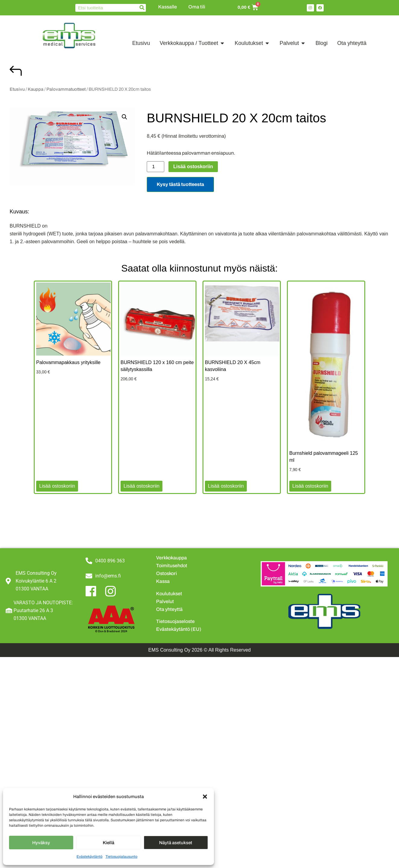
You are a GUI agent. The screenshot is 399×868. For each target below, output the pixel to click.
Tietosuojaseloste (175, 621)
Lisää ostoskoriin (193, 167)
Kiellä (108, 843)
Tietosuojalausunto (121, 857)
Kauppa (36, 89)
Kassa (163, 581)
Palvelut (165, 601)
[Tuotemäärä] (156, 167)
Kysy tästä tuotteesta (180, 184)
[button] (205, 797)
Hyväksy (41, 843)
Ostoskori (167, 573)
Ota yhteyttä (169, 609)
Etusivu (17, 89)
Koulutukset (169, 594)
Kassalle (168, 7)
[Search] (142, 8)
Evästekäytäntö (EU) (179, 629)
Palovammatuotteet (66, 89)
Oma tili (197, 7)
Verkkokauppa (171, 558)
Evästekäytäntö (90, 857)
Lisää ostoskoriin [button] (57, 486)
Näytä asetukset (176, 843)
